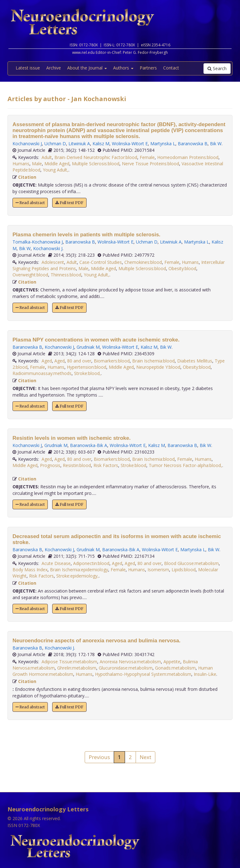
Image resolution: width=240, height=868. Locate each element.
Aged (47, 361)
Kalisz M (101, 144)
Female (147, 157)
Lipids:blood (184, 570)
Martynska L (163, 144)
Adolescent (53, 262)
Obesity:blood (182, 268)
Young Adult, (56, 170)
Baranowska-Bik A (89, 445)
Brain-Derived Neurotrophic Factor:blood (96, 157)
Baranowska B (193, 144)
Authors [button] (123, 68)
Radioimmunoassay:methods (42, 373)
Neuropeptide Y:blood (158, 367)
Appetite (172, 662)
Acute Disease (56, 563)
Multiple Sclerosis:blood (96, 164)
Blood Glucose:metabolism (191, 563)
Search (217, 68)
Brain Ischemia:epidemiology (79, 570)
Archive (54, 68)
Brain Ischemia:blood (153, 361)
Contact (171, 68)
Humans (21, 164)
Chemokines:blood (143, 262)
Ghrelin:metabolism (77, 668)
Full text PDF (69, 203)
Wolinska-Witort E (130, 144)
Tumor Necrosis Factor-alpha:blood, (185, 465)
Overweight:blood (30, 275)
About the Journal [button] (87, 68)
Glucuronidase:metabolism (126, 668)
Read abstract (30, 203)
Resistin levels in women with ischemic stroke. (72, 438)
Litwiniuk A (79, 144)
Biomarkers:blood (112, 361)
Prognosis (50, 465)
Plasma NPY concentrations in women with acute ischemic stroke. (96, 340)
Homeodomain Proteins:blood (188, 157)
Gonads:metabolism (175, 668)
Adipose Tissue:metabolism (69, 662)
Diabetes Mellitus (195, 361)
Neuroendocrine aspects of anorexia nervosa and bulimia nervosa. (97, 641)
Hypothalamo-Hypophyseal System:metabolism (143, 674)
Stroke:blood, (87, 373)
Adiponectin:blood (91, 563)
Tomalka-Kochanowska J (38, 242)
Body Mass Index (30, 570)
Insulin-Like (205, 674)
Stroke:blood (133, 465)
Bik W (216, 144)
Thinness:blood (66, 275)
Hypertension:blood (87, 367)
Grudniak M (88, 347)
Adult (47, 157)
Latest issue (28, 68)
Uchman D (55, 144)
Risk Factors (106, 465)
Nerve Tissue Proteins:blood (150, 164)
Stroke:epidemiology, (77, 576)
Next (145, 757)
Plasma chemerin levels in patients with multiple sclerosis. (86, 235)
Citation (27, 177)
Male (37, 164)
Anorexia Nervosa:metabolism (130, 662)
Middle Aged (57, 164)
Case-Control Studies (101, 262)
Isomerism (158, 570)
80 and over (79, 361)
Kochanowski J (27, 144)
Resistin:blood (77, 465)
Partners (148, 68)
